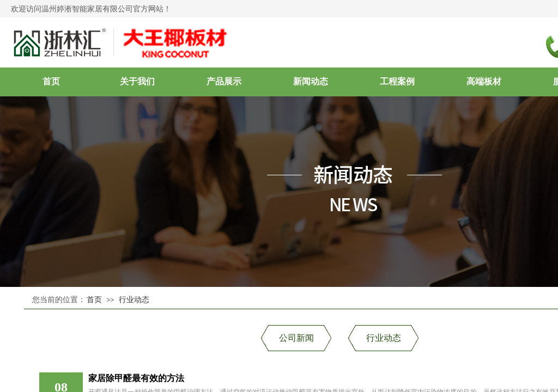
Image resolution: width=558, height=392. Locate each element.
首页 (94, 300)
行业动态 (134, 300)
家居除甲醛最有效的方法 (136, 378)
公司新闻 (296, 338)
